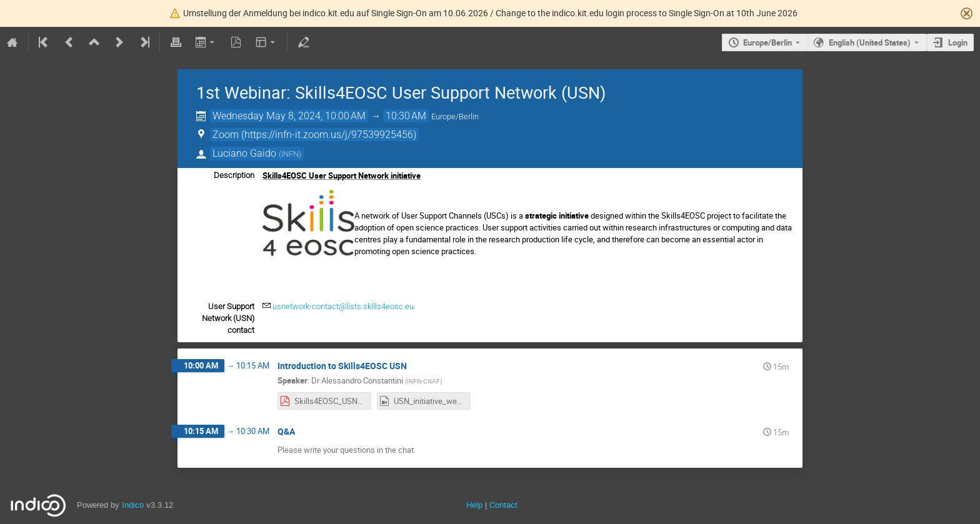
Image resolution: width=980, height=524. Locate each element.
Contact (503, 505)
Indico (133, 505)
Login (958, 42)
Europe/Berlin (767, 42)
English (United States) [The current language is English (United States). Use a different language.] (870, 42)
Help (474, 505)
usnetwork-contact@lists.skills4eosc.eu (343, 306)
